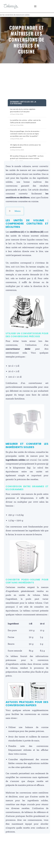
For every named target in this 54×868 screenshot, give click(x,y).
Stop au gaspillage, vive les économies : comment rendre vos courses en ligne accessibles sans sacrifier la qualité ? (25, 134)
